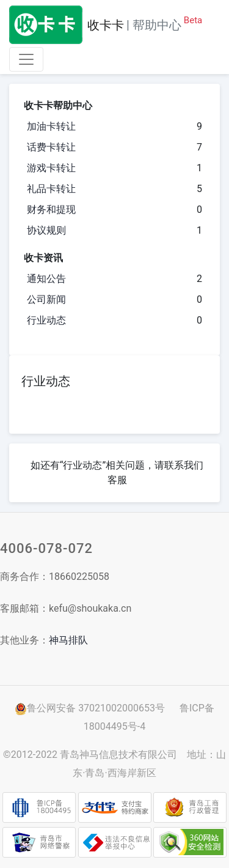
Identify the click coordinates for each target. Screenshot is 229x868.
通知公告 (46, 279)
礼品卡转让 (51, 189)
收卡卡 (106, 25)
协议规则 (46, 230)
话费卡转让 (51, 147)
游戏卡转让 (51, 168)
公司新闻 (46, 299)
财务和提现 (51, 210)
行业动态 (46, 320)
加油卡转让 (51, 126)
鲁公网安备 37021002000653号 (90, 708)
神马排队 (68, 640)
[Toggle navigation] (26, 59)
